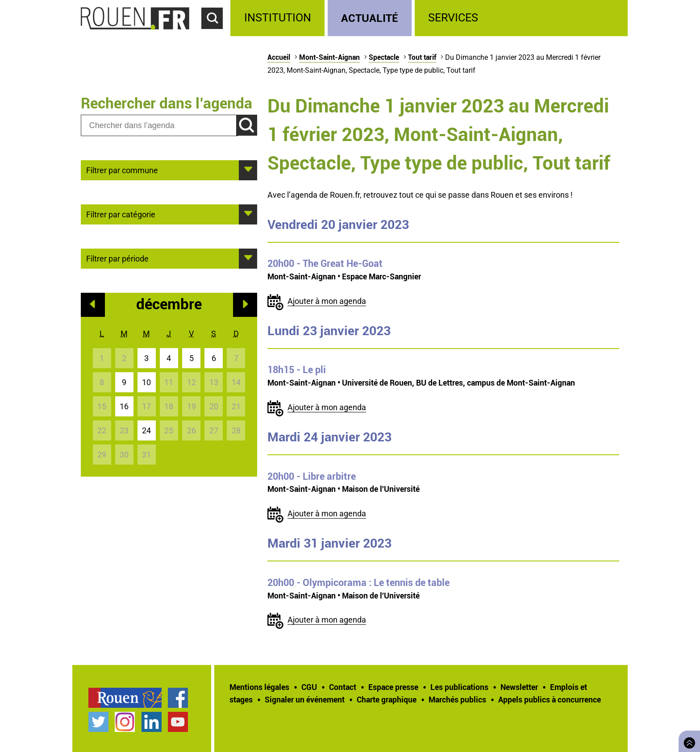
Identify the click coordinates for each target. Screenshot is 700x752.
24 (146, 430)
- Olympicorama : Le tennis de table (358, 582)
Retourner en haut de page (687, 740)
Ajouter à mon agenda (327, 301)
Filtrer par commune (122, 170)
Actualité (370, 18)
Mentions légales (259, 687)
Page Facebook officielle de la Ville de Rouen (178, 698)
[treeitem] (279, 18)
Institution (278, 18)
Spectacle (384, 57)
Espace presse (393, 687)
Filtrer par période (117, 258)
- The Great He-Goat (325, 263)
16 (124, 406)
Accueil (279, 57)
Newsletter (519, 687)
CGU (309, 687)
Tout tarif (422, 57)
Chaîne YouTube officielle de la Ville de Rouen (178, 722)
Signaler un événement (305, 699)
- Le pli (297, 370)
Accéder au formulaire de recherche (216, 34)
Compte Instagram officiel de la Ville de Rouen (125, 722)
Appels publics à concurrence (550, 699)
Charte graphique (387, 699)
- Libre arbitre (312, 476)
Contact (343, 687)
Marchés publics (457, 699)
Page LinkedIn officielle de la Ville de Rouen (152, 722)
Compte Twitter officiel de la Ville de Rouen (98, 722)
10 (146, 382)
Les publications (459, 687)
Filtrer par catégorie (121, 214)
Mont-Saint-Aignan (329, 57)
